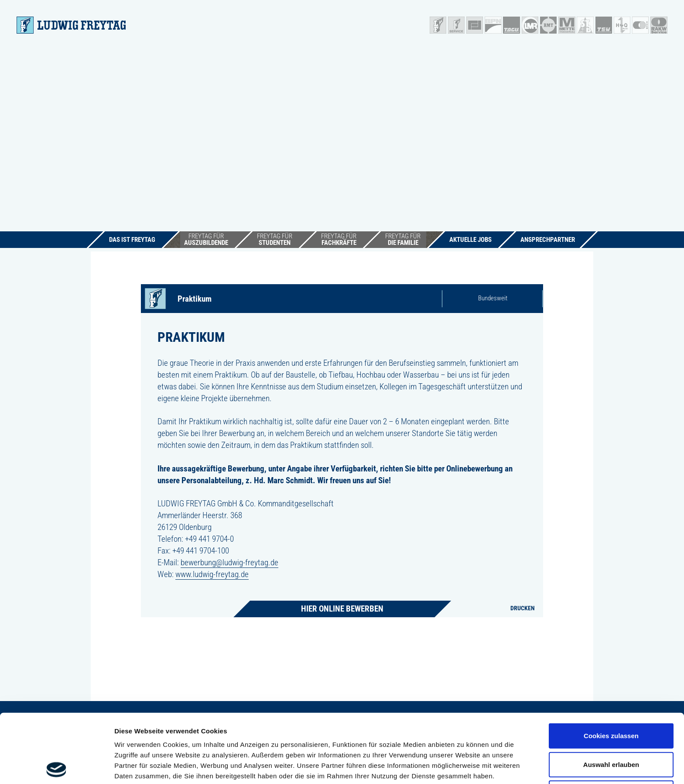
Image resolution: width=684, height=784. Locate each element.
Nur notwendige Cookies (611, 724)
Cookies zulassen (611, 667)
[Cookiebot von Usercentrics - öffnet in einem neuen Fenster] (56, 767)
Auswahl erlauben (611, 696)
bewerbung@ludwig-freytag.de (229, 562)
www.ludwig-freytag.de (212, 574)
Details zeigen (464, 767)
